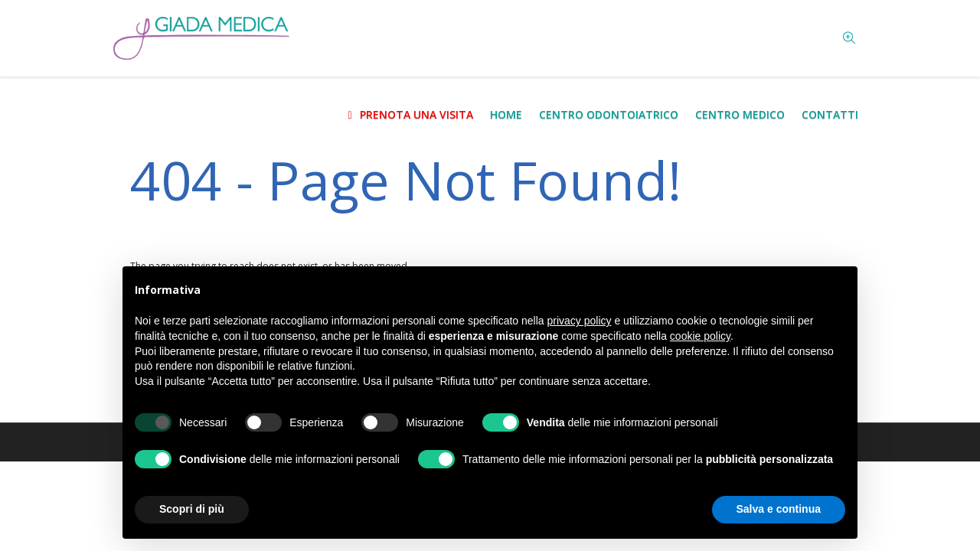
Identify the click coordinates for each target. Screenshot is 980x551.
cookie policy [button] (700, 336)
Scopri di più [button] (192, 509)
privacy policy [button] (580, 321)
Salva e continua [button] (779, 509)
